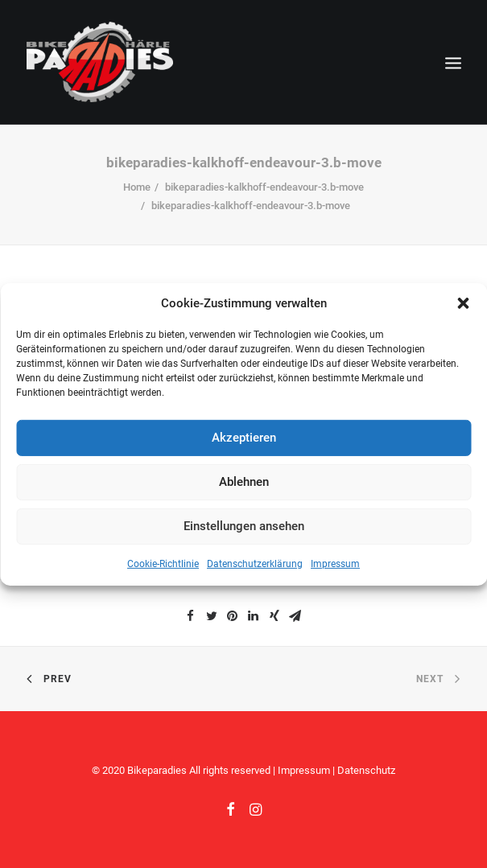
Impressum (335, 563)
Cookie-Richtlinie (163, 563)
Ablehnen (244, 482)
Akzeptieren (244, 438)
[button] (463, 302)
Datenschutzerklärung (255, 563)
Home (137, 187)
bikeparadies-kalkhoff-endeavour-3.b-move (264, 187)
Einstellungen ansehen (244, 526)
